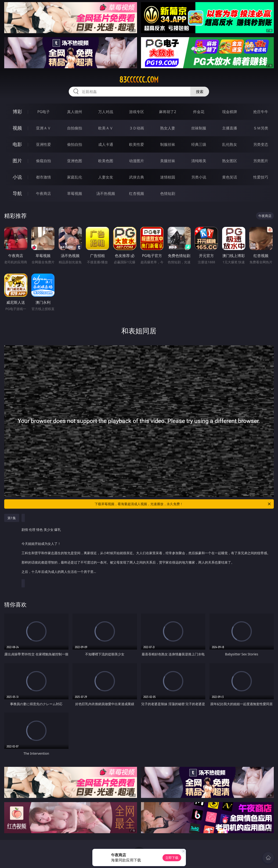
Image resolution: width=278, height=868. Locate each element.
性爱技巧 (261, 177)
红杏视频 (137, 193)
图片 (17, 161)
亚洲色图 (75, 161)
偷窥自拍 (43, 161)
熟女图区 (230, 161)
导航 (17, 193)
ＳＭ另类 (261, 128)
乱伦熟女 (230, 144)
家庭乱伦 (75, 177)
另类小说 (199, 177)
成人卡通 (106, 144)
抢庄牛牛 (261, 112)
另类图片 (261, 161)
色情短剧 (168, 193)
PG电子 (44, 112)
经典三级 (199, 144)
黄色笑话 (230, 177)
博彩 (17, 112)
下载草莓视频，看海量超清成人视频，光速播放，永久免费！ (183, 504)
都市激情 (43, 177)
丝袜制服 (199, 128)
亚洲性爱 (43, 144)
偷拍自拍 (75, 144)
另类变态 (261, 144)
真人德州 (75, 112)
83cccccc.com (139, 80)
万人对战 (106, 112)
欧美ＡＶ (106, 128)
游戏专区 (137, 112)
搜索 (200, 92)
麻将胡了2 (168, 112)
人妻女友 (106, 177)
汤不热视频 (106, 193)
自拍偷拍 (75, 128)
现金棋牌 (230, 112)
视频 (17, 128)
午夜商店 (43, 193)
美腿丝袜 (168, 161)
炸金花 (199, 112)
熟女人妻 (168, 128)
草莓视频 (75, 193)
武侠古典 (137, 177)
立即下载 (172, 858)
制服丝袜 (168, 144)
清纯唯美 (199, 161)
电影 (17, 144)
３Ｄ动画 (137, 128)
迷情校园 (168, 177)
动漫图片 (137, 161)
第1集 (12, 518)
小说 (17, 177)
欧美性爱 (137, 144)
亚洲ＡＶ (43, 128)
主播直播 (230, 128)
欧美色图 (106, 161)
